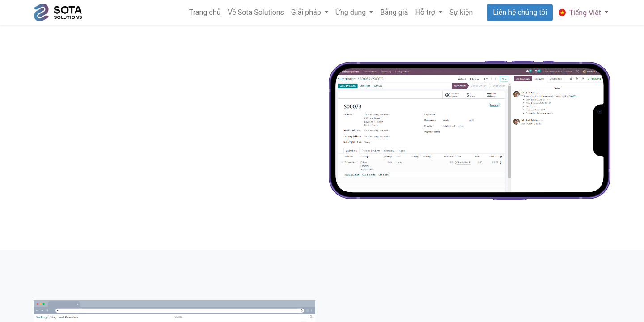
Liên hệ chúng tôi (520, 12)
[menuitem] (205, 13)
